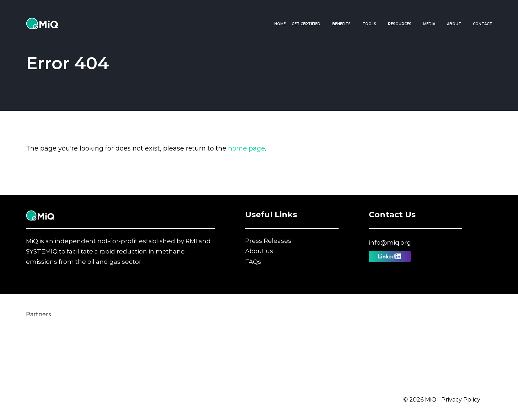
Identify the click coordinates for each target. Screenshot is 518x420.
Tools (369, 24)
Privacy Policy (461, 400)
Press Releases (268, 241)
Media (429, 24)
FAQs (253, 262)
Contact (482, 24)
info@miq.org (390, 242)
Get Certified (306, 24)
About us (259, 251)
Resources (400, 24)
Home (280, 24)
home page (247, 148)
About (454, 24)
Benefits (341, 24)
